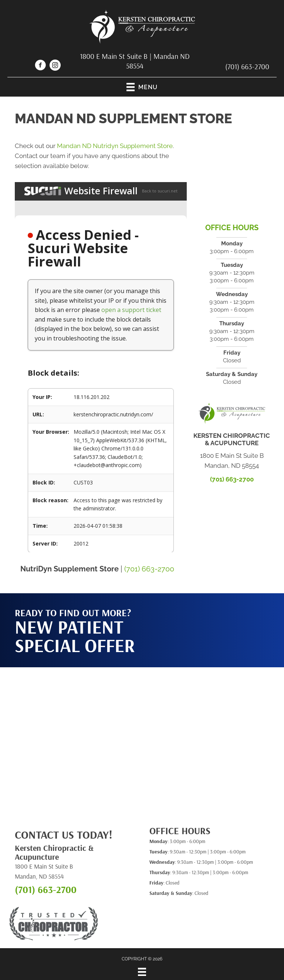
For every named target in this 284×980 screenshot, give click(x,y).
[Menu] (142, 972)
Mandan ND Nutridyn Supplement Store (115, 146)
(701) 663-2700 (247, 66)
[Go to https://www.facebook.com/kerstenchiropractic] (40, 66)
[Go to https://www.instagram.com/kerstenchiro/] (55, 66)
